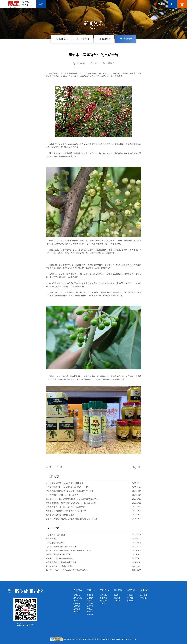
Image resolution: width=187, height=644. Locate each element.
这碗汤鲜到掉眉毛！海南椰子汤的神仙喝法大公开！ (93, 487)
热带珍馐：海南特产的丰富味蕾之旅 (93, 547)
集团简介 (77, 595)
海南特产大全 (93, 539)
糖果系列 (90, 601)
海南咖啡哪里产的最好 (93, 543)
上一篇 (49, 467)
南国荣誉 (77, 601)
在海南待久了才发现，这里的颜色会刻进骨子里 (93, 511)
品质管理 (130, 601)
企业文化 (77, 603)
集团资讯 (104, 595)
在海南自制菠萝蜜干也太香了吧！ (93, 515)
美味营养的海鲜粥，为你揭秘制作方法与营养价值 (93, 570)
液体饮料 (90, 598)
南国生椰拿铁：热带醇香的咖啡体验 (93, 562)
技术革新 (130, 595)
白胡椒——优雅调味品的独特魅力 (93, 558)
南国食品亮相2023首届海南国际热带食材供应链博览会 (93, 550)
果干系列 (90, 603)
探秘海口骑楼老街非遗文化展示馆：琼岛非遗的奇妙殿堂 (93, 491)
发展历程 (77, 606)
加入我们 (77, 612)
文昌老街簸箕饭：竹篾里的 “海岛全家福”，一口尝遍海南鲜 (93, 503)
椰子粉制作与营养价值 (93, 535)
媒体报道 (104, 601)
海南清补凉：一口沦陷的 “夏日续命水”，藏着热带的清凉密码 (93, 499)
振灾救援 (117, 598)
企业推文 (104, 603)
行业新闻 (104, 598)
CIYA (135, 639)
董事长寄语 (78, 598)
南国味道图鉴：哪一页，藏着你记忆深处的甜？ (93, 507)
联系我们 (144, 598)
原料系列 (90, 612)
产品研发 (130, 598)
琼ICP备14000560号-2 (114, 639)
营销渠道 (144, 595)
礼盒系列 (90, 614)
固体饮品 (90, 595)
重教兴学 (117, 595)
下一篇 (60, 467)
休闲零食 (90, 606)
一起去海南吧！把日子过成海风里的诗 (93, 495)
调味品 (89, 609)
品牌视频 (77, 609)
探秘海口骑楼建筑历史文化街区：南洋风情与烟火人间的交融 (93, 519)
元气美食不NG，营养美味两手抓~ (93, 566)
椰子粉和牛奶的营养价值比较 (93, 554)
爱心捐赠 (117, 601)
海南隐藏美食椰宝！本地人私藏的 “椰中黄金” (93, 483)
